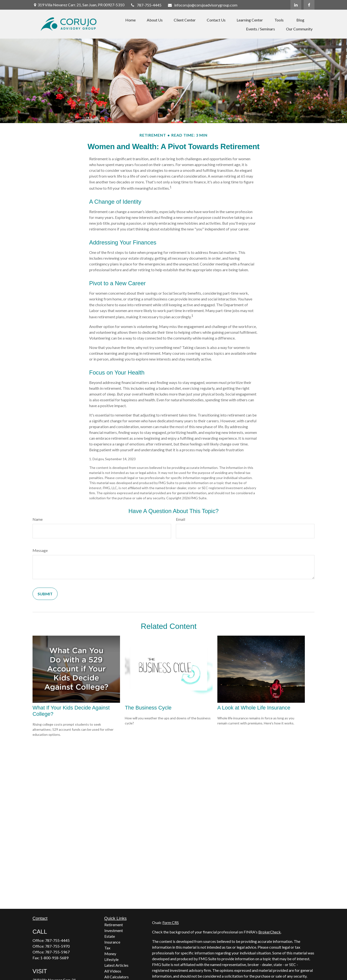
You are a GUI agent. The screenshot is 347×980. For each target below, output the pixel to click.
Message (40, 550)
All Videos (113, 971)
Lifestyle (111, 959)
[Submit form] (45, 594)
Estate (110, 936)
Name (38, 519)
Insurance (112, 942)
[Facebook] (309, 5)
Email (180, 519)
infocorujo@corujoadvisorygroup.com (202, 5)
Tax (107, 948)
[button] (130, 20)
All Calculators (117, 977)
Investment (114, 930)
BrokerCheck (270, 932)
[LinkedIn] (296, 5)
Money (110, 954)
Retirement (114, 925)
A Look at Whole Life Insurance (254, 708)
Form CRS (171, 922)
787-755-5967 (57, 952)
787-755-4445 (146, 5)
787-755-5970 (57, 946)
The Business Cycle (148, 708)
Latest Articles (116, 965)
